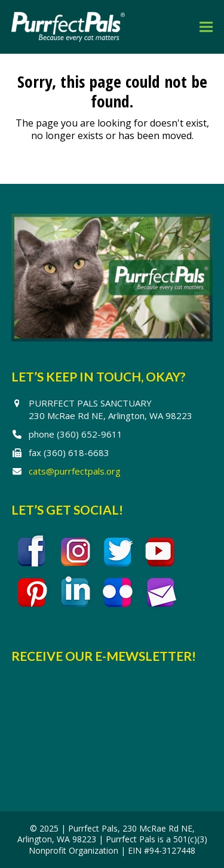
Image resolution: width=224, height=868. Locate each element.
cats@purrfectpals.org (75, 471)
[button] (206, 27)
